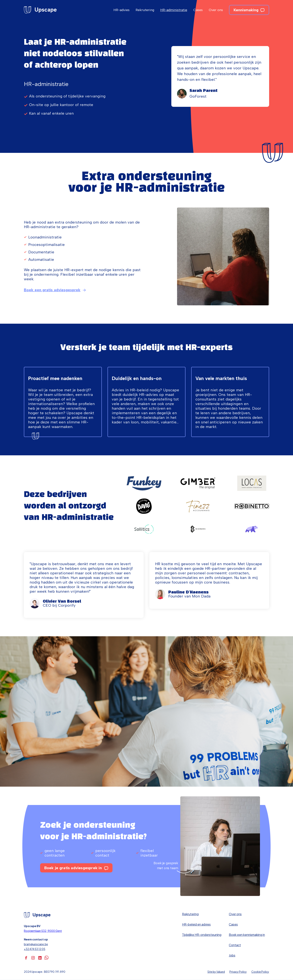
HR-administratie (174, 10)
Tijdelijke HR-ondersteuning (202, 935)
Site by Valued (216, 972)
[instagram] (33, 958)
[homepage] (40, 10)
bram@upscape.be (36, 944)
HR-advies (121, 10)
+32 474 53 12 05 (35, 949)
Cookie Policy (260, 972)
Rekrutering (145, 10)
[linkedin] (40, 958)
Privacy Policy (238, 972)
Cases (198, 10)
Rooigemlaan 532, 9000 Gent (43, 931)
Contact (235, 945)
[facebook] (26, 958)
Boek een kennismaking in (247, 935)
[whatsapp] (47, 958)
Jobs (232, 955)
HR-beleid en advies (196, 924)
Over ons (216, 10)
